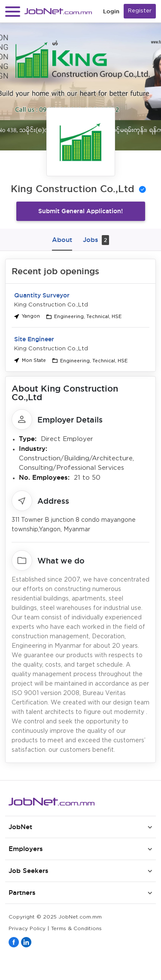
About (62, 240)
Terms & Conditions (76, 929)
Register (140, 11)
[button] (13, 11)
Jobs (96, 240)
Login (111, 11)
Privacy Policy (27, 929)
